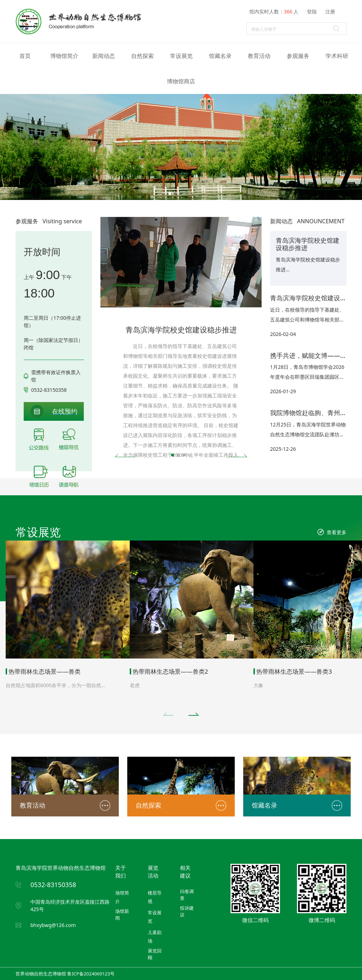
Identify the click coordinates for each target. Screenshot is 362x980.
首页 (25, 56)
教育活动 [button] (259, 56)
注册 (330, 11)
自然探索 (142, 56)
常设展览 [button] (181, 56)
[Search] (296, 29)
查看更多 (337, 532)
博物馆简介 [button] (64, 56)
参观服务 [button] (298, 56)
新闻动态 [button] (104, 56)
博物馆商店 (181, 81)
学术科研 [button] (337, 56)
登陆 (312, 11)
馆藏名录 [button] (220, 56)
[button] (170, 194)
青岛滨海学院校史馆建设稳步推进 (181, 330)
